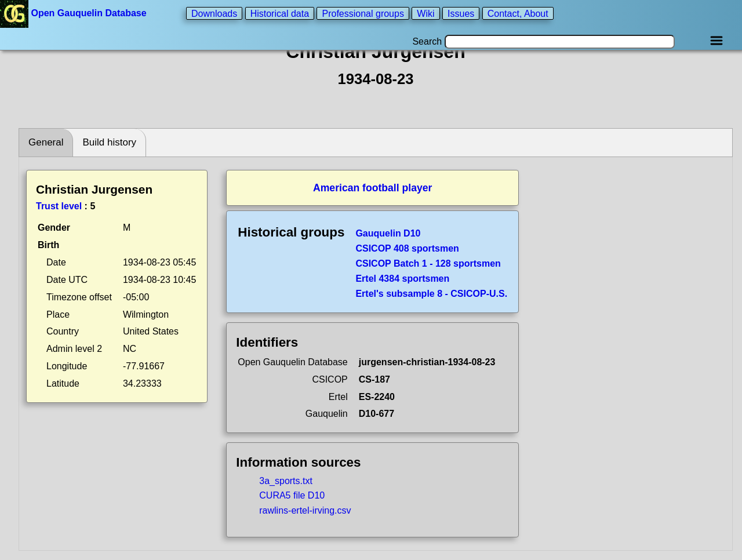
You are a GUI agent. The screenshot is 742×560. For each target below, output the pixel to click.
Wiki (425, 13)
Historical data (280, 13)
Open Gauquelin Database (74, 13)
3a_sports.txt (286, 481)
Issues (461, 13)
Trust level (59, 206)
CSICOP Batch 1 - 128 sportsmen (428, 263)
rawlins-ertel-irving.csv (305, 510)
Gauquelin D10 (388, 233)
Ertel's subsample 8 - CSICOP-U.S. (431, 294)
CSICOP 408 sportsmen (407, 248)
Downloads (214, 13)
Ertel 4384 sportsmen (402, 279)
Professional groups (363, 13)
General (46, 142)
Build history (109, 142)
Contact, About (518, 13)
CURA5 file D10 (292, 495)
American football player (372, 188)
